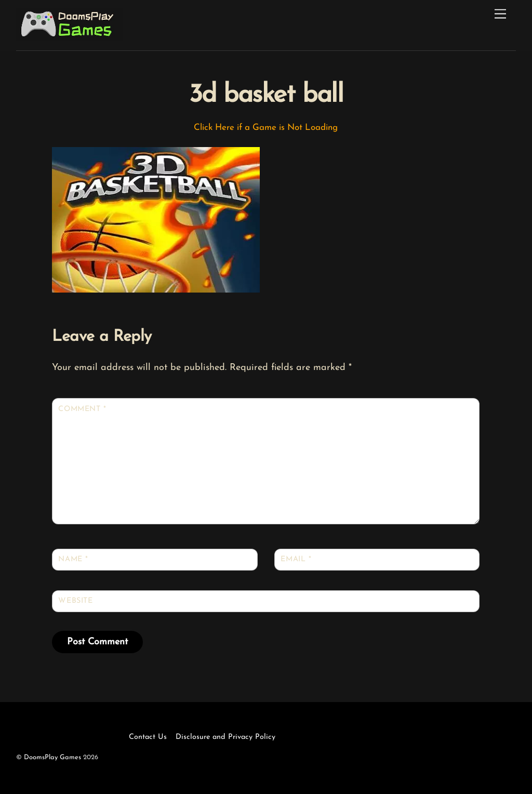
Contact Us (148, 737)
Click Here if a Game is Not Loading (266, 128)
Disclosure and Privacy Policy (225, 737)
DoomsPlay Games (52, 757)
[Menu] (500, 14)
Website (75, 601)
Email (296, 559)
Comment (82, 409)
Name (73, 559)
